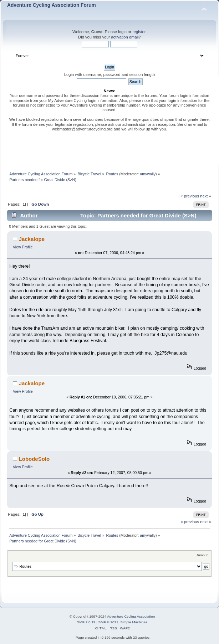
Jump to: (203, 555)
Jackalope (32, 239)
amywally (148, 174)
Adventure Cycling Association (131, 616)
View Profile (23, 247)
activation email (125, 37)
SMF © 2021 (108, 622)
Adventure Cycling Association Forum (52, 5)
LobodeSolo (34, 459)
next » (206, 196)
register (139, 32)
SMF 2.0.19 (86, 622)
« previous (190, 196)
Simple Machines (134, 622)
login (122, 32)
